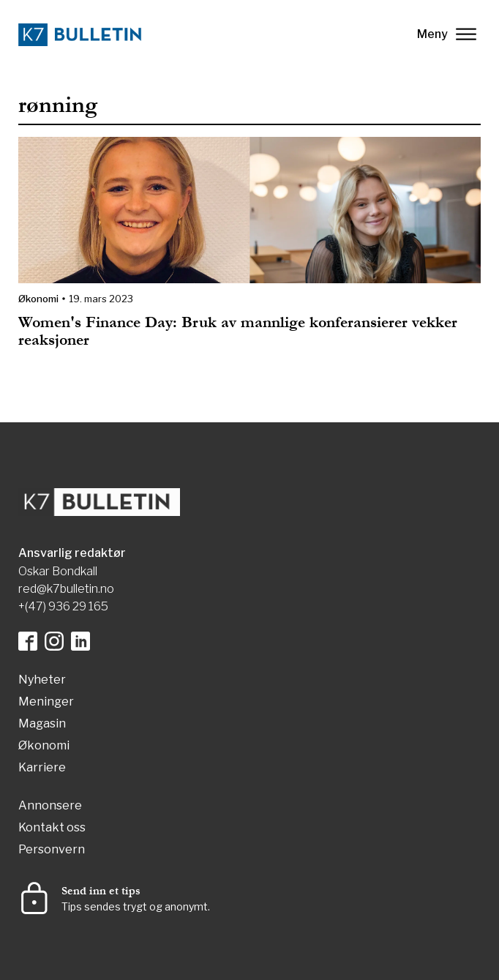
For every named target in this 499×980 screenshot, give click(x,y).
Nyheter (42, 680)
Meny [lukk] (447, 34)
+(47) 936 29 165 (63, 606)
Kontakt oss (52, 828)
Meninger (46, 702)
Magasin (42, 724)
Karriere (42, 768)
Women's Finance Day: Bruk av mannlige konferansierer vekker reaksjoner (238, 331)
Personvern (52, 850)
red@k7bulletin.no (66, 589)
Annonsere (50, 806)
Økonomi (38, 299)
